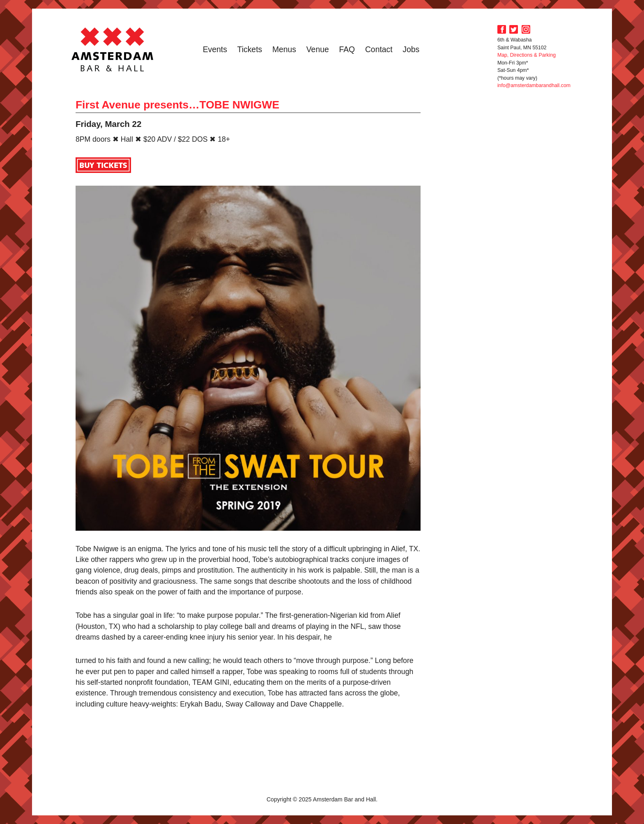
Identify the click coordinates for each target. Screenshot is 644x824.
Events (215, 49)
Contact (379, 49)
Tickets (250, 49)
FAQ (347, 49)
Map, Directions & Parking (527, 55)
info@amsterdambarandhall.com (534, 85)
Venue (318, 49)
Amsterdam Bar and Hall (113, 49)
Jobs (411, 49)
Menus (284, 49)
